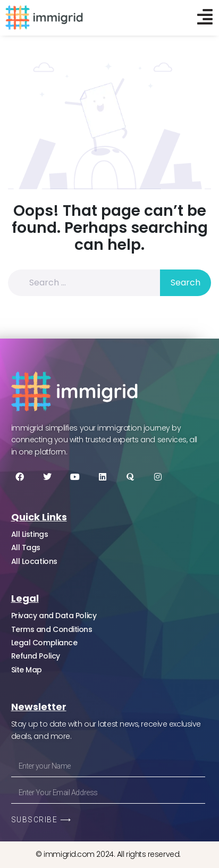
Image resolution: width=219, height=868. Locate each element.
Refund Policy (36, 656)
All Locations (34, 561)
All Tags (26, 547)
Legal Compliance (44, 643)
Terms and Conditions (52, 629)
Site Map (27, 670)
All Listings (30, 534)
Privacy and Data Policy (54, 616)
